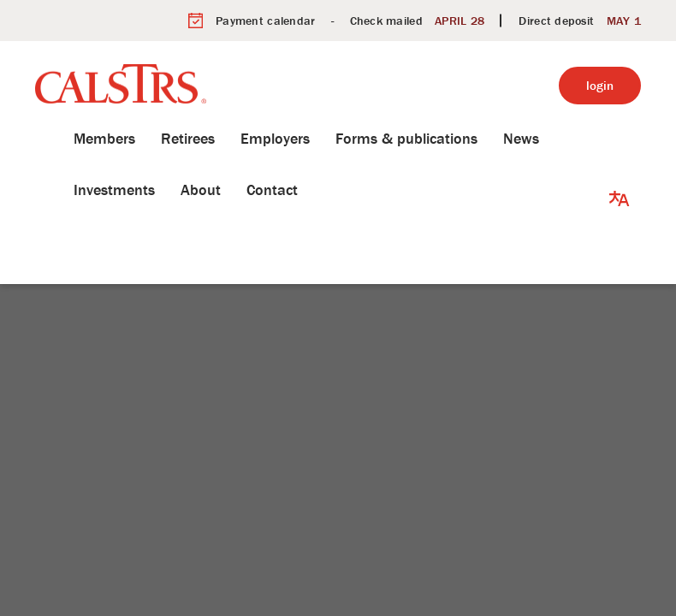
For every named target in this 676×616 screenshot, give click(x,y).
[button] (620, 164)
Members (79, 138)
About (175, 190)
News (495, 138)
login (600, 85)
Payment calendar (265, 21)
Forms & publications (381, 138)
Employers (249, 138)
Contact (246, 190)
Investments (89, 190)
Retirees (162, 138)
